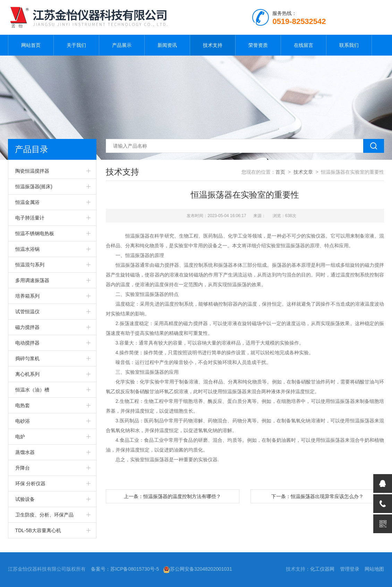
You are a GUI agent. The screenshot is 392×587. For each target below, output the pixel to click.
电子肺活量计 (30, 218)
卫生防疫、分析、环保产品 (44, 515)
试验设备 (25, 499)
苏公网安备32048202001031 (198, 569)
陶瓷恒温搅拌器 (32, 171)
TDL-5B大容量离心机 (38, 530)
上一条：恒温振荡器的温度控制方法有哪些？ (172, 496)
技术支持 (213, 45)
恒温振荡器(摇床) (34, 187)
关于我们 (76, 45)
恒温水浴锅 (27, 249)
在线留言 (304, 45)
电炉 (20, 437)
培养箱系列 (27, 296)
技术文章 (303, 172)
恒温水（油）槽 (32, 390)
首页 (280, 172)
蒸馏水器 (25, 452)
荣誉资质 (258, 45)
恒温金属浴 (27, 202)
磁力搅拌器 (27, 327)
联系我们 (349, 45)
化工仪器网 (322, 569)
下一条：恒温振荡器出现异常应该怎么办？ (317, 496)
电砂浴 (23, 421)
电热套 (23, 405)
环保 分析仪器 (31, 483)
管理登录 (350, 569)
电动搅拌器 (27, 343)
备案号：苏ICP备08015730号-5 (125, 569)
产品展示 (122, 45)
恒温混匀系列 (30, 265)
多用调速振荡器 (32, 280)
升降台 (23, 468)
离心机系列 (27, 374)
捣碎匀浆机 (27, 358)
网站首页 (31, 45)
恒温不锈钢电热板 (35, 233)
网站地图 (374, 569)
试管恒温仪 (27, 312)
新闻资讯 (167, 45)
